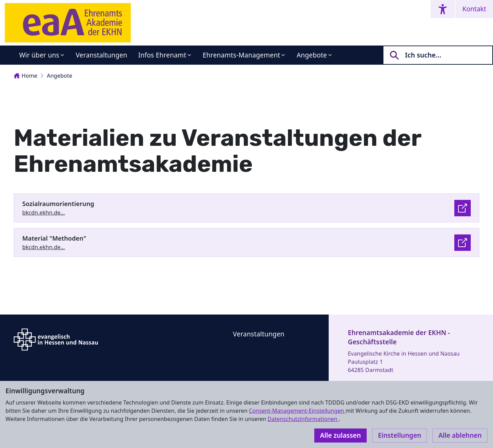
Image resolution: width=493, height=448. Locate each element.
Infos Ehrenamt (162, 55)
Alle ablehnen (460, 435)
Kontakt (474, 9)
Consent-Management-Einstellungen (297, 411)
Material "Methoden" (54, 238)
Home (26, 76)
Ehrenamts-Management (241, 55)
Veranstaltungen (101, 55)
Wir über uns (39, 55)
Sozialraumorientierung (58, 204)
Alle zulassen (340, 435)
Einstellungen (400, 435)
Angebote (312, 55)
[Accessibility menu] (443, 9)
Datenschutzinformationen (303, 419)
